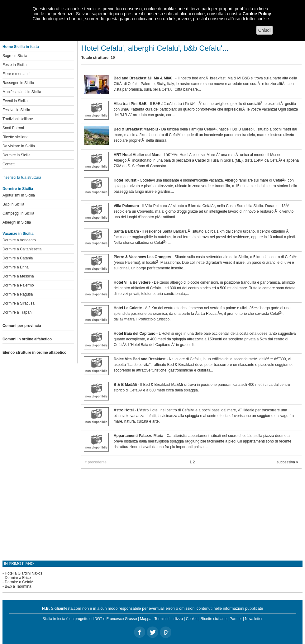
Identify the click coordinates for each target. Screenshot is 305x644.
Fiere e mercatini (16, 74)
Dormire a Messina (18, 276)
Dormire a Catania (18, 258)
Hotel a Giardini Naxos (23, 573)
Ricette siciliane (15, 137)
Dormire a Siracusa (19, 303)
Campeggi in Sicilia (18, 213)
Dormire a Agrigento (19, 240)
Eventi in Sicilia (15, 101)
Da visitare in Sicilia (19, 146)
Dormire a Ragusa (18, 294)
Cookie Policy (257, 14)
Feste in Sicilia (14, 65)
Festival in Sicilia (16, 110)
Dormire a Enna (16, 267)
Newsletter (254, 619)
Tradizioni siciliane (18, 119)
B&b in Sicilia (13, 204)
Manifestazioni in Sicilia (22, 92)
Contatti (9, 164)
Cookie (192, 619)
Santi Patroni (13, 128)
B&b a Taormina (18, 586)
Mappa (146, 619)
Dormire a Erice (18, 578)
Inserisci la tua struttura (22, 178)
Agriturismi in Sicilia (19, 195)
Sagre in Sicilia (15, 56)
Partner (236, 619)
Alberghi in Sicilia (17, 222)
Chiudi (264, 30)
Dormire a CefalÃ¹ (20, 582)
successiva (287, 462)
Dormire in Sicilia (17, 155)
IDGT (98, 619)
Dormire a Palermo (18, 285)
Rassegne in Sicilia (18, 83)
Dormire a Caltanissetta (22, 249)
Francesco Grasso (122, 619)
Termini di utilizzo (169, 619)
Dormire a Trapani (17, 312)
